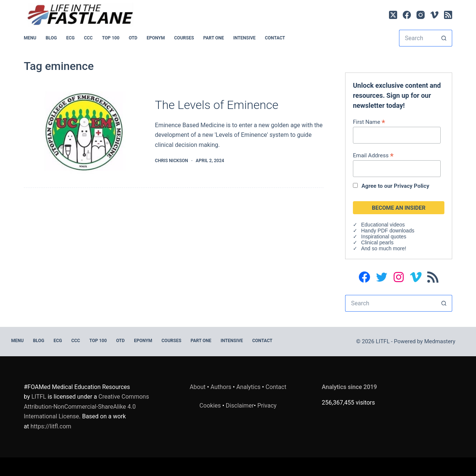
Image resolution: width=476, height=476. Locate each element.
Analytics (248, 387)
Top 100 (111, 38)
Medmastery (440, 341)
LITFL (39, 397)
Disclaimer (240, 406)
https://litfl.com (51, 426)
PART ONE (214, 38)
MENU (30, 38)
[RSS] (448, 15)
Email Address (373, 155)
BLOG (51, 38)
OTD (133, 38)
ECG (70, 38)
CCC (89, 38)
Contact (275, 38)
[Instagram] (421, 15)
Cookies (211, 406)
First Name (369, 122)
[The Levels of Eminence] (84, 131)
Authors (221, 387)
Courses (184, 38)
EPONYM (156, 38)
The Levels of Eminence (217, 105)
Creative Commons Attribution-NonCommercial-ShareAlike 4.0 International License (86, 406)
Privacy (267, 406)
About (198, 387)
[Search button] (444, 38)
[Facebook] (407, 15)
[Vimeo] (434, 15)
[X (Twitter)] (393, 15)
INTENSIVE (244, 38)
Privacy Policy (411, 186)
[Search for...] (417, 38)
